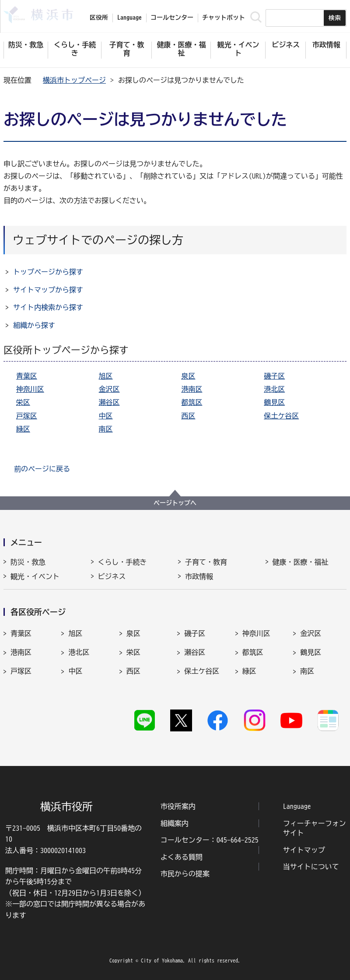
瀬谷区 (109, 402)
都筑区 (192, 402)
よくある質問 (182, 857)
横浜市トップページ (74, 80)
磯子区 (274, 376)
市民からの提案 (185, 874)
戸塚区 (27, 416)
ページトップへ (175, 503)
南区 (106, 429)
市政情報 (199, 576)
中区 (106, 416)
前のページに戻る (42, 469)
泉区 (188, 376)
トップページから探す (48, 272)
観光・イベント (35, 576)
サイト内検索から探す (48, 307)
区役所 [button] (99, 18)
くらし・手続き (122, 562)
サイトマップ (304, 850)
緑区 (23, 429)
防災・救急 (28, 562)
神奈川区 (30, 389)
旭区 (106, 376)
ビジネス (112, 576)
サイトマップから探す (48, 290)
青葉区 (27, 376)
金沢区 (109, 389)
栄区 (23, 402)
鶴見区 (274, 402)
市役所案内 (178, 806)
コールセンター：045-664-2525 (210, 840)
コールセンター (172, 18)
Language (297, 806)
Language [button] (129, 18)
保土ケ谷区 (281, 416)
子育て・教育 (206, 562)
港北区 (274, 389)
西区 (188, 416)
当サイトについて (311, 867)
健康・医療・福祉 (301, 562)
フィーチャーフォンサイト (315, 828)
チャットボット (224, 18)
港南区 (192, 389)
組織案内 (175, 823)
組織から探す (34, 325)
